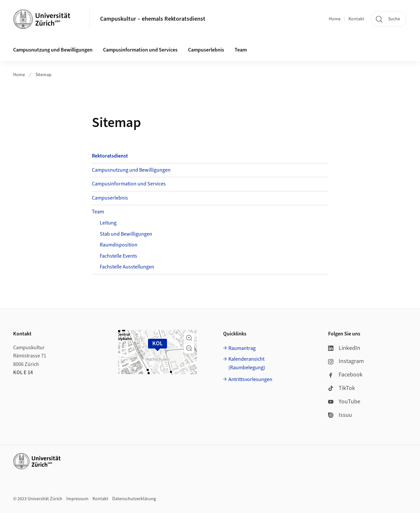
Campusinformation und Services (140, 50)
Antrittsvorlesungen (250, 379)
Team (98, 212)
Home (335, 19)
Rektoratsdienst (110, 156)
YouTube (344, 402)
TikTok (342, 388)
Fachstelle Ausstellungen (127, 267)
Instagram (346, 361)
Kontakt (356, 19)
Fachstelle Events (118, 256)
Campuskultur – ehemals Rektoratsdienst (153, 19)
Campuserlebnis (206, 50)
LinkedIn (344, 348)
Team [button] (241, 50)
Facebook (345, 375)
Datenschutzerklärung (134, 499)
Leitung (108, 223)
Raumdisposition (119, 245)
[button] (189, 338)
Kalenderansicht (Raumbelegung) (247, 363)
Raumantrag (242, 348)
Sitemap (43, 75)
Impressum (77, 499)
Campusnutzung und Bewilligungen (53, 50)
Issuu (340, 415)
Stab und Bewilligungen (126, 234)
